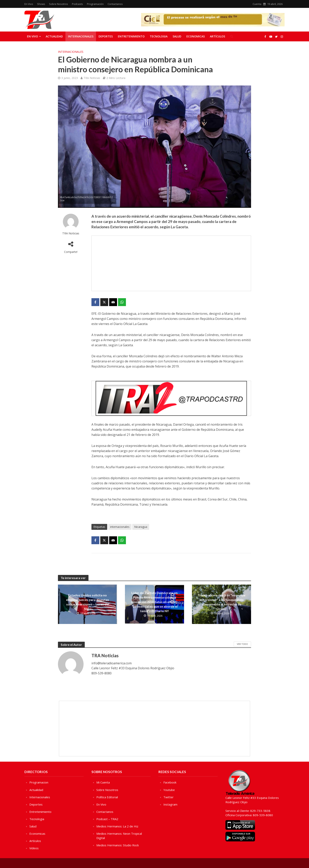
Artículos (217, 36)
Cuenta (257, 4)
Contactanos (115, 4)
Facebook (170, 782)
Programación (95, 4)
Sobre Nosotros (59, 4)
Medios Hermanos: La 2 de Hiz (117, 826)
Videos (34, 848)
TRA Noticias (92, 78)
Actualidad (54, 36)
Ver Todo (242, 644)
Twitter (168, 797)
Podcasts (77, 4)
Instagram (170, 804)
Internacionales (81, 36)
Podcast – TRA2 (107, 819)
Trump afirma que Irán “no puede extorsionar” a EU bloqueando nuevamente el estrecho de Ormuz (222, 602)
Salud (177, 36)
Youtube (169, 790)
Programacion (39, 782)
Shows (41, 4)
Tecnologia (159, 36)
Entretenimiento (131, 36)
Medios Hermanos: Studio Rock (118, 845)
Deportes (106, 36)
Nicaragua (141, 527)
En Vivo (29, 4)
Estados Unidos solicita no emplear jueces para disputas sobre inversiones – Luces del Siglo (87, 602)
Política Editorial (107, 797)
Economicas (196, 36)
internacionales (120, 527)
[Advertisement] (171, 263)
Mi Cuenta (103, 782)
